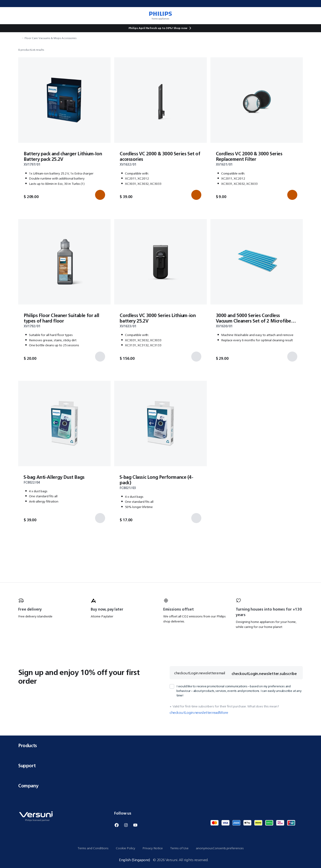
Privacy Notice (153, 848)
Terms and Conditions (93, 848)
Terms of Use (179, 848)
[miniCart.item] (311, 16)
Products (160, 745)
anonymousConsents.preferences (220, 848)
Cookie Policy (126, 848)
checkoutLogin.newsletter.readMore (199, 712)
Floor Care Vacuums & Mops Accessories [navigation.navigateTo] (50, 38)
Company (160, 786)
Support (160, 766)
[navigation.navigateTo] (20, 38)
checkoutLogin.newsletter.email (200, 673)
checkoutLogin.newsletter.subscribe (264, 674)
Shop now (180, 28)
